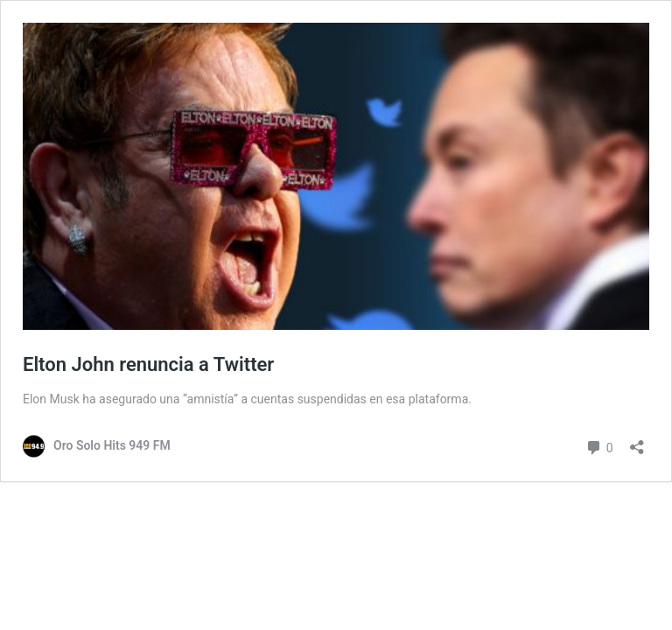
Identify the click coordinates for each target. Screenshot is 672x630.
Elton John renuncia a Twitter (148, 364)
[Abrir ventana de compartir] (637, 441)
